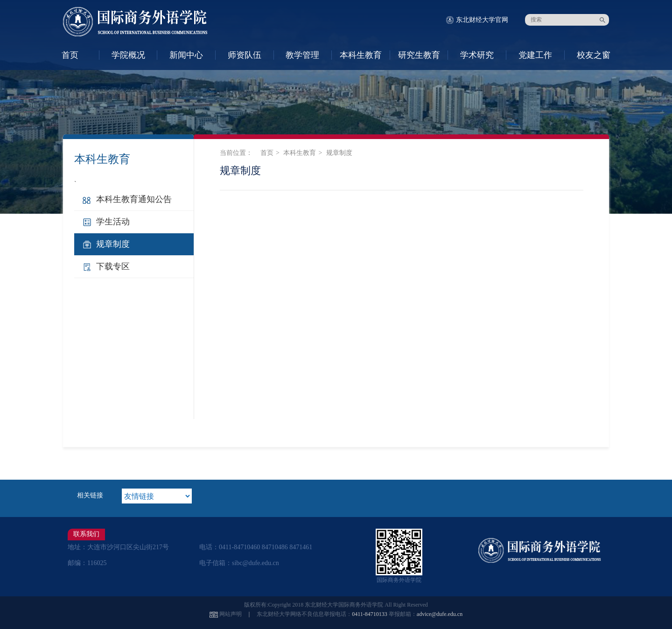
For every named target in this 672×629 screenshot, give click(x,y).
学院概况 (128, 55)
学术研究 (477, 55)
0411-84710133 (370, 614)
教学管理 (302, 55)
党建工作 (535, 55)
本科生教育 (361, 55)
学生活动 (113, 222)
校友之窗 (594, 55)
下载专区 (113, 266)
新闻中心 (186, 55)
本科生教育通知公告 (134, 199)
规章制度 (113, 244)
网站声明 (231, 614)
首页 (70, 55)
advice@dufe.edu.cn (440, 614)
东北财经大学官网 (482, 20)
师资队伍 (245, 55)
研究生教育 (419, 55)
